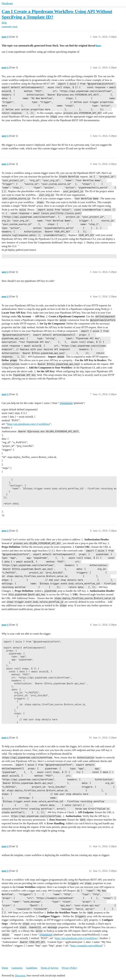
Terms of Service (50, 968)
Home (5, 968)
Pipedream (7, 3)
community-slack (10, 27)
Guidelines (32, 968)
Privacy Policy (70, 968)
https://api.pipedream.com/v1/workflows (28, 424)
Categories (17, 968)
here (98, 46)
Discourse (20, 976)
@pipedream (66, 403)
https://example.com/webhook (86, 946)
